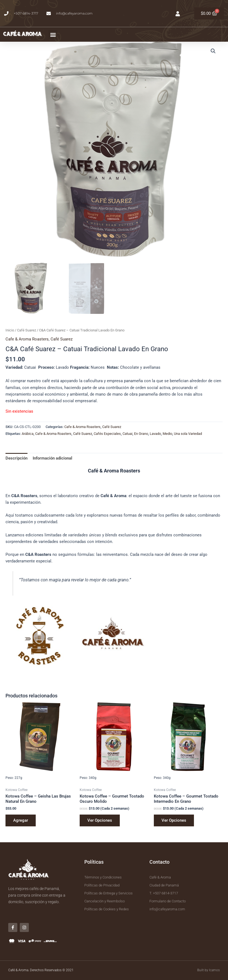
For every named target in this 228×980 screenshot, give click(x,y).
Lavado (155, 434)
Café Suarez (27, 330)
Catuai (127, 434)
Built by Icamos (208, 970)
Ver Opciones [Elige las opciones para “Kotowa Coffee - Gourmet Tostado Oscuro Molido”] (100, 820)
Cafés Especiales (107, 434)
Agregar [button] (21, 820)
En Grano (141, 434)
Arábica (28, 434)
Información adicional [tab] (52, 458)
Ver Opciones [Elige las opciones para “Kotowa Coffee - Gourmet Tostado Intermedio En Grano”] (174, 820)
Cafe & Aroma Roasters (27, 339)
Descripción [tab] (16, 458)
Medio (167, 434)
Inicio (10, 330)
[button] (53, 34)
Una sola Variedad (188, 434)
